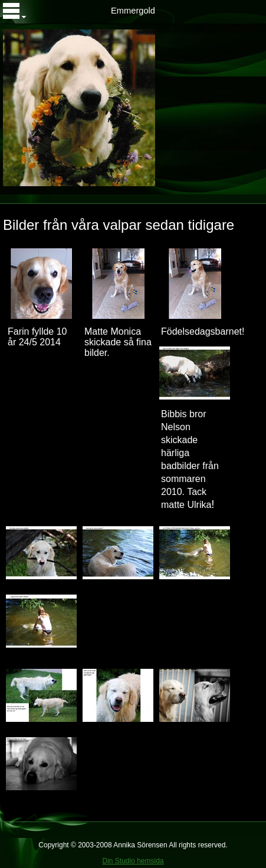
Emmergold (133, 11)
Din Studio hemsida (133, 861)
